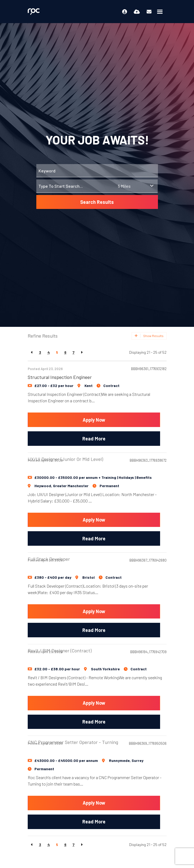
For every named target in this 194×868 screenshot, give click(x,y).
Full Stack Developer (49, 543)
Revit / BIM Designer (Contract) (60, 635)
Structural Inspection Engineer (60, 377)
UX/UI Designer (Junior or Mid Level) (65, 443)
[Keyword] (97, 171)
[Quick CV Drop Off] (137, 12)
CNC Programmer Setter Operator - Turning (73, 726)
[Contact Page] (149, 12)
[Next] (82, 352)
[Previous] (32, 352)
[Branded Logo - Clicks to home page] (34, 12)
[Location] (76, 186)
